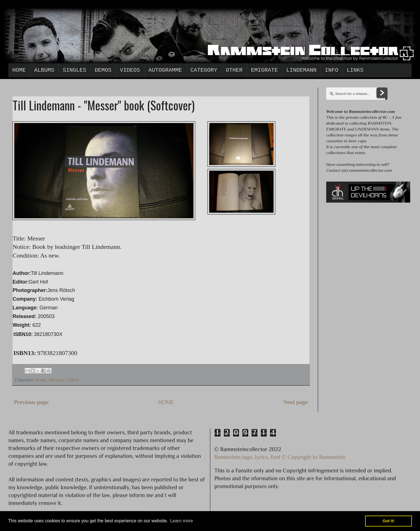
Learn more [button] (181, 521)
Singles (74, 70)
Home (19, 70)
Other (234, 70)
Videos (130, 70)
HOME (166, 402)
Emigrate (264, 70)
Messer (56, 380)
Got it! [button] (389, 521)
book (41, 380)
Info (332, 70)
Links (355, 70)
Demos (103, 70)
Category (204, 70)
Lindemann (301, 70)
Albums (44, 70)
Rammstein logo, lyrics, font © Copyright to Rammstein (280, 457)
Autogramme (165, 70)
